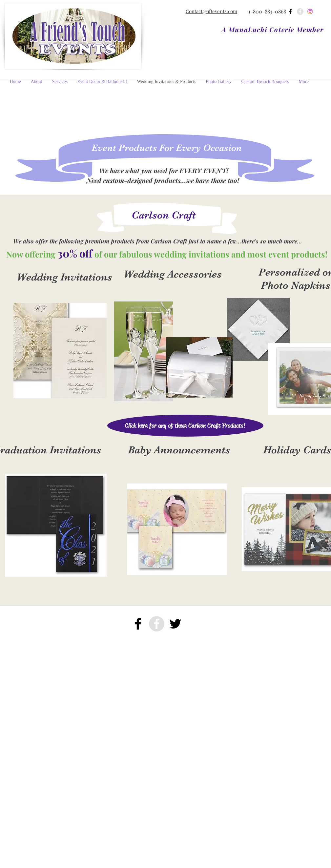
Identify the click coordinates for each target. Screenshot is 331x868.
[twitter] (175, 624)
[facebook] (290, 11)
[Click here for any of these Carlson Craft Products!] (185, 426)
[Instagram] (310, 11)
